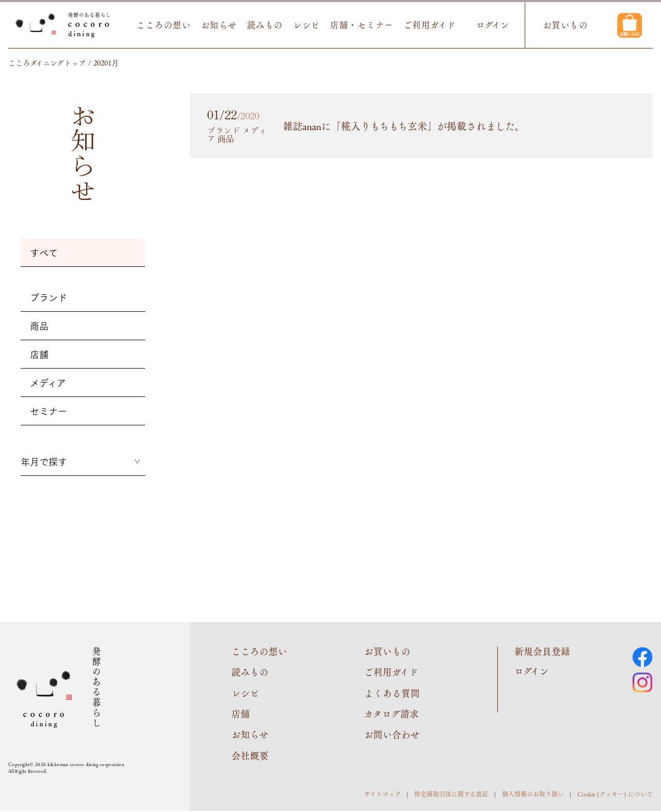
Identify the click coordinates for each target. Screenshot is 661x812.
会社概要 (250, 756)
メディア (48, 383)
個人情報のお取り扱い (533, 794)
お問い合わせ (392, 735)
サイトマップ (382, 794)
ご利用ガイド (430, 25)
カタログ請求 (391, 714)
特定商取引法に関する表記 (451, 794)
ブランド (49, 297)
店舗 (39, 354)
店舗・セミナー (363, 25)
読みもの (266, 25)
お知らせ (219, 25)
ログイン (493, 25)
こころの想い (164, 25)
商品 (39, 326)
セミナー (49, 411)
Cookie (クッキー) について (615, 794)
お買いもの (566, 25)
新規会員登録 (542, 651)
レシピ (308, 25)
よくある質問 (392, 693)
